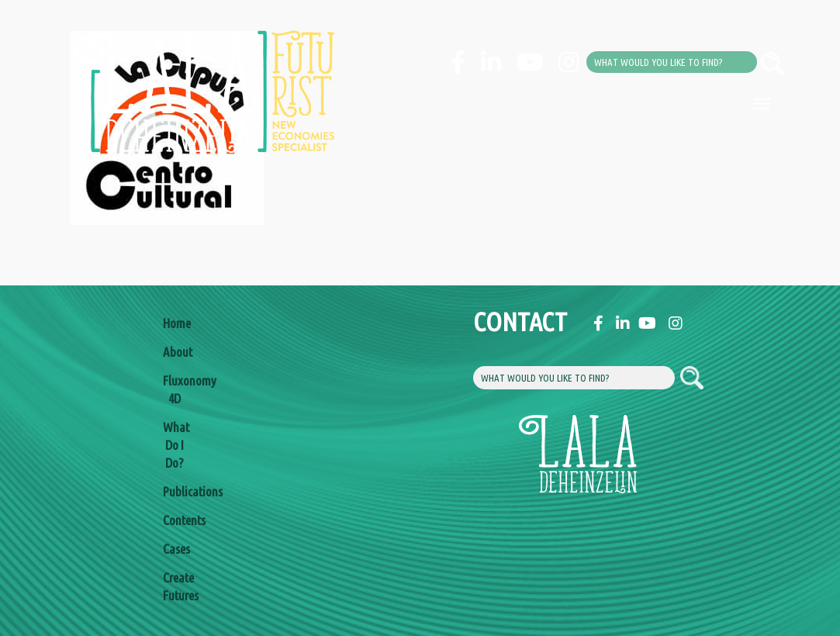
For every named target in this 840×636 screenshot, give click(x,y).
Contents (175, 520)
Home (175, 323)
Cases (175, 549)
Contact (485, 321)
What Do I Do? (175, 445)
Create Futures (175, 586)
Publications (175, 491)
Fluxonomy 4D (175, 389)
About (175, 352)
